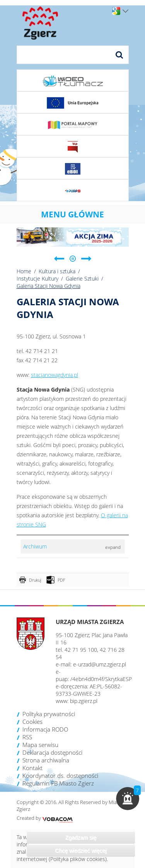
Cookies (32, 722)
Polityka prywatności (49, 714)
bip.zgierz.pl (84, 701)
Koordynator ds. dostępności (60, 775)
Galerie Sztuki (82, 278)
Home (24, 271)
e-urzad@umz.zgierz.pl (100, 664)
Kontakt (32, 768)
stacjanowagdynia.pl (55, 375)
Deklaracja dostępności (52, 752)
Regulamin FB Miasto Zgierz (58, 783)
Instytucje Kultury (38, 278)
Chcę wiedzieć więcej (81, 851)
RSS (27, 737)
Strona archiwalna (46, 760)
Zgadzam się (81, 838)
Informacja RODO (45, 729)
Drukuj (35, 580)
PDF (61, 580)
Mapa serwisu (40, 745)
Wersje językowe (125, 11)
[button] (128, 799)
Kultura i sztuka (57, 271)
